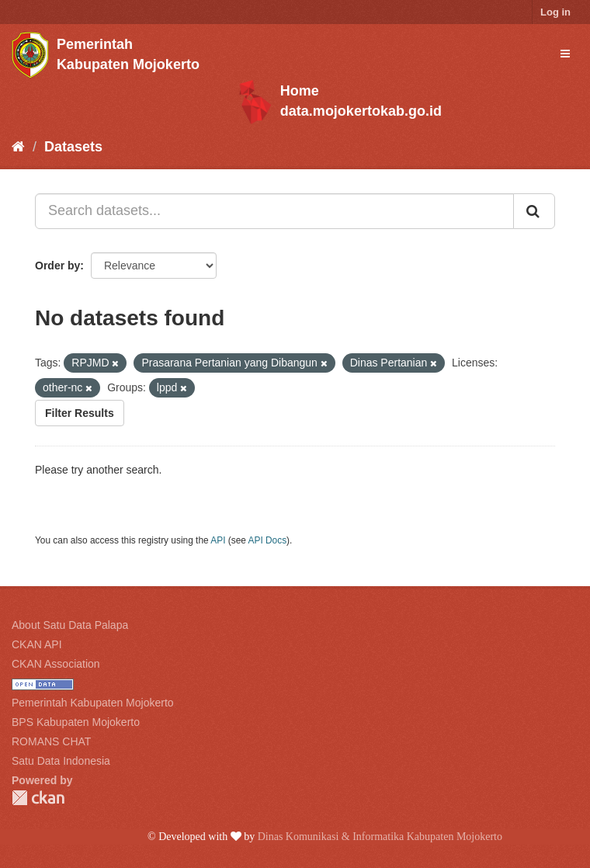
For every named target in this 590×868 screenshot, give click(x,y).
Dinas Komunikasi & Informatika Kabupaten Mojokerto (380, 837)
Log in (555, 12)
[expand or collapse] (565, 54)
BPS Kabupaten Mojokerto (76, 722)
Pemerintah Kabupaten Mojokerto (93, 703)
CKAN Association (56, 664)
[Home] (18, 147)
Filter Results (80, 413)
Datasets (73, 147)
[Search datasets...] (274, 211)
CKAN (38, 798)
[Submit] (534, 211)
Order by (57, 266)
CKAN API (37, 644)
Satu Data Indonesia (61, 761)
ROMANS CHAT (51, 741)
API (218, 540)
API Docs (268, 540)
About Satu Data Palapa (70, 625)
